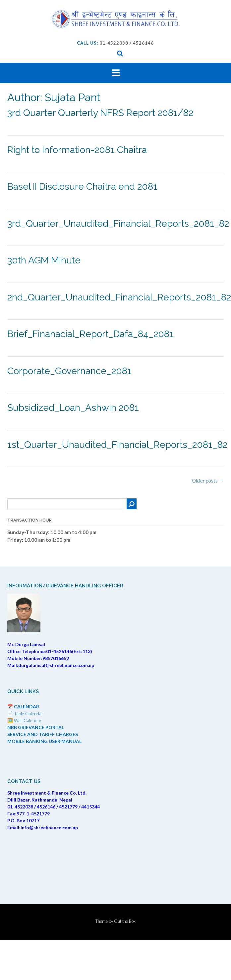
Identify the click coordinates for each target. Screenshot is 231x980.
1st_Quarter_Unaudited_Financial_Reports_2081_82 (117, 445)
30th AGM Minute (44, 260)
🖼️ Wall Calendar (25, 720)
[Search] (132, 504)
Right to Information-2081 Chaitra (77, 150)
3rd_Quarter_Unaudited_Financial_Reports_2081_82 (118, 224)
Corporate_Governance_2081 (69, 371)
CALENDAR (27, 706)
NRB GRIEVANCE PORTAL (36, 727)
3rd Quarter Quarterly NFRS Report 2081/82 (100, 113)
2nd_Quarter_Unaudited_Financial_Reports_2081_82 (119, 297)
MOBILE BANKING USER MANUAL (44, 741)
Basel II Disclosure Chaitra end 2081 (82, 187)
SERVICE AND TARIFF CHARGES (43, 734)
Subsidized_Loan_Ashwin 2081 (73, 408)
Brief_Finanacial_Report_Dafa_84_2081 (90, 334)
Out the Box (125, 921)
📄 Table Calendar (25, 713)
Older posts (208, 481)
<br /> (115, 863)
